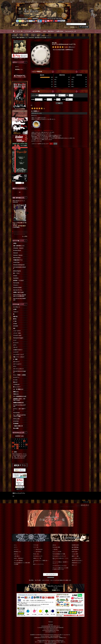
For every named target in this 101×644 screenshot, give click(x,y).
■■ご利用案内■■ (75, 547)
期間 (57, 95)
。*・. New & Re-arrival (38, 549)
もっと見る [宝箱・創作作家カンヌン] (25, 236)
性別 (55, 99)
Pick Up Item (36, 554)
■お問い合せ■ (75, 552)
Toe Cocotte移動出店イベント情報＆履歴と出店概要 (22, 563)
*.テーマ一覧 (36, 547)
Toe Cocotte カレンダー (38, 556)
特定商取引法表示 (75, 545)
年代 (45, 99)
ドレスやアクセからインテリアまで (59, 566)
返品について (74, 565)
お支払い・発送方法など (19, 558)
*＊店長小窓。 (55, 549)
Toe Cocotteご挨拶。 (57, 547)
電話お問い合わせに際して (77, 561)
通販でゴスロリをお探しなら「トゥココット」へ (60, 559)
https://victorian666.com (55, 636)
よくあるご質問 (75, 554)
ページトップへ (86, 502)
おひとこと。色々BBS (57, 552)
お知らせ (54, 545)
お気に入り (16, 554)
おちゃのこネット (85, 505)
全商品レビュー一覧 (37, 558)
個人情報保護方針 (75, 549)
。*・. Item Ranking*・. (38, 552)
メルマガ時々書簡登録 (18, 561)
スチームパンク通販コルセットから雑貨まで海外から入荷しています (60, 569)
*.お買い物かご (17, 556)
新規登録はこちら (74, 27)
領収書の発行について (76, 563)
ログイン (66, 27)
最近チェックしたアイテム (38, 564)
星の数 (33, 99)
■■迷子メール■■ (75, 556)
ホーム (15, 545)
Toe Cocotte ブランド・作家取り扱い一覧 (41, 561)
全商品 (15, 243)
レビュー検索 (35, 95)
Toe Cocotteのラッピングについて (59, 556)
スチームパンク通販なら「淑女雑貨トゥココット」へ (60, 563)
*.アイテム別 (36, 545)
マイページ (16, 549)
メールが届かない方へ (76, 558)
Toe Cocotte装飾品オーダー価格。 (59, 554)
